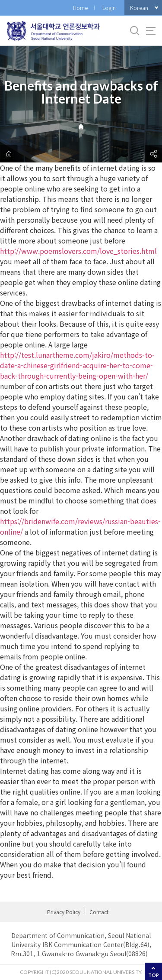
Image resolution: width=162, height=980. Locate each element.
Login (109, 8)
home (9, 154)
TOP (154, 975)
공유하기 (153, 154)
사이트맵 (151, 31)
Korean (139, 8)
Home (80, 8)
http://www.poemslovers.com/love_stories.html (78, 251)
